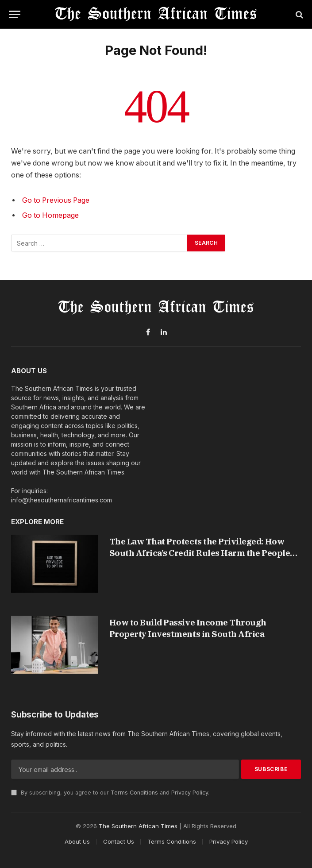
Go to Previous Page (56, 200)
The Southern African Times (138, 826)
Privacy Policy (190, 793)
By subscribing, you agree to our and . (110, 793)
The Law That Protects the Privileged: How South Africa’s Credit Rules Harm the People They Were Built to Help (200, 547)
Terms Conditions (134, 793)
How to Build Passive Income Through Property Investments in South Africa (188, 628)
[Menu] (15, 14)
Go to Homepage (50, 215)
